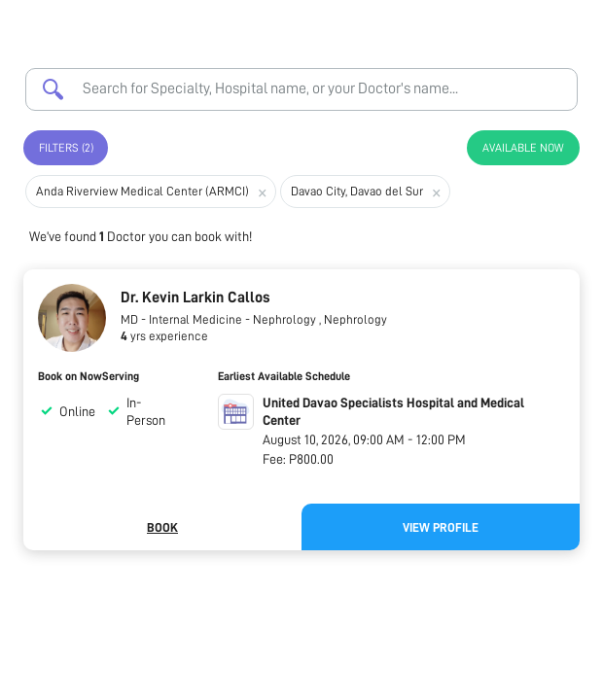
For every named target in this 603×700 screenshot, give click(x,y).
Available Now (523, 148)
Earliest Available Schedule (284, 376)
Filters (66, 148)
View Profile (441, 527)
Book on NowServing (89, 376)
